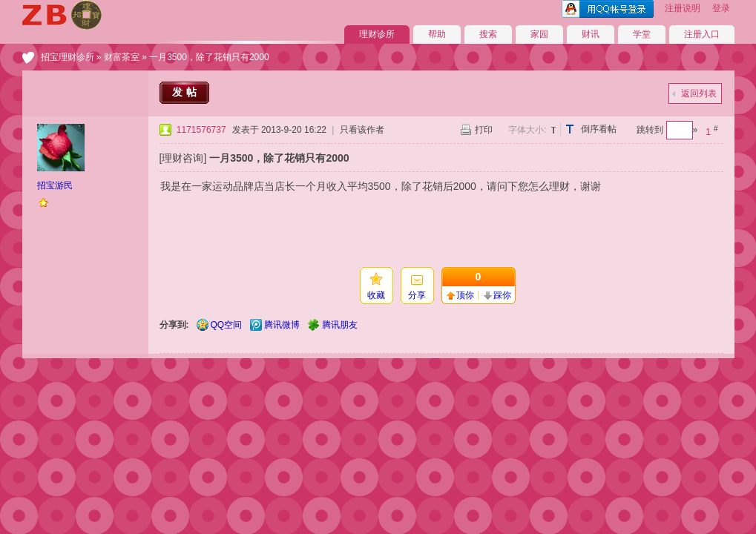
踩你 (502, 295)
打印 (484, 130)
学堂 (642, 34)
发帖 (186, 92)
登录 (721, 8)
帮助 (437, 34)
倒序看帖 (599, 129)
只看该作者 (362, 130)
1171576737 (201, 130)
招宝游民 (55, 185)
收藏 (376, 295)
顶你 (465, 295)
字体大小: (527, 130)
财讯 (591, 34)
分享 (417, 295)
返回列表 (699, 93)
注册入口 (702, 34)
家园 (539, 34)
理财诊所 (377, 34)
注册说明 (683, 8)
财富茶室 (122, 57)
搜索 (488, 34)
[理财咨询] (183, 158)
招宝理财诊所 (68, 57)
